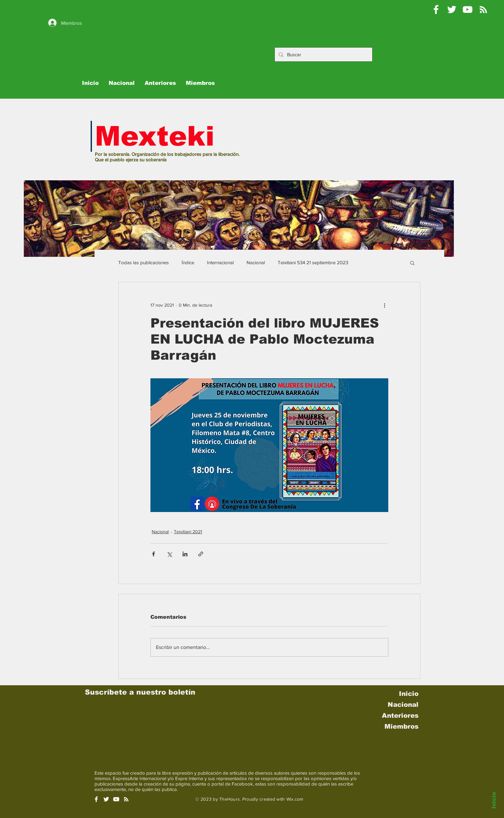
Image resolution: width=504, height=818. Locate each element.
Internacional (220, 262)
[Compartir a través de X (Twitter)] (169, 554)
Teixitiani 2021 (188, 532)
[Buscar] (323, 54)
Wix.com (295, 799)
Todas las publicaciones (144, 262)
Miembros (401, 726)
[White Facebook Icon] (96, 799)
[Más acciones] (384, 305)
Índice (188, 262)
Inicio (494, 800)
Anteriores (400, 715)
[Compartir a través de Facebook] (153, 554)
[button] (412, 263)
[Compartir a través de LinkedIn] (185, 554)
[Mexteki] (436, 9)
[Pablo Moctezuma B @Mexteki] (452, 9)
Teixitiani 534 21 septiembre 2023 (313, 262)
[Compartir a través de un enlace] (201, 554)
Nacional (256, 262)
